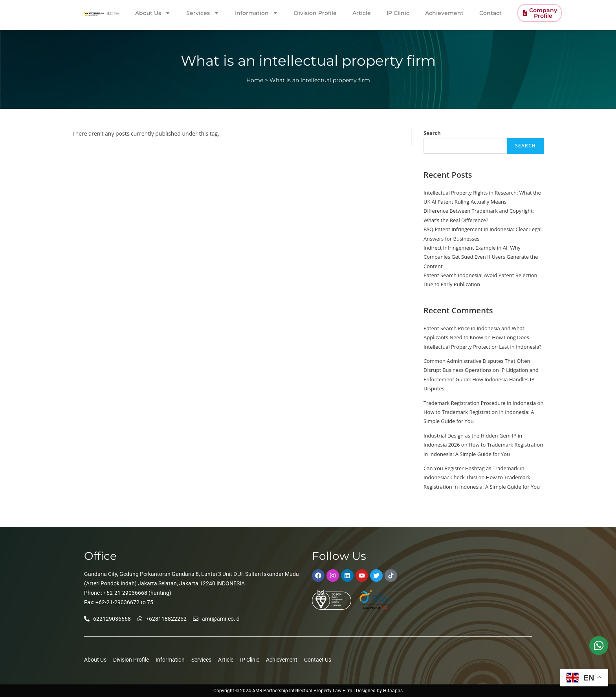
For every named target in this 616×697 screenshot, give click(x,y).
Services (203, 11)
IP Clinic (398, 11)
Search (432, 133)
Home (255, 80)
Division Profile (315, 11)
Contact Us (318, 660)
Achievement (444, 11)
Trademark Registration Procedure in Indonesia (480, 403)
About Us (153, 11)
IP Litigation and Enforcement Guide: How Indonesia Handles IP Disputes (481, 379)
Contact (490, 11)
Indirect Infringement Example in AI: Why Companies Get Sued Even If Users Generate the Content (481, 257)
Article (362, 11)
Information (257, 11)
